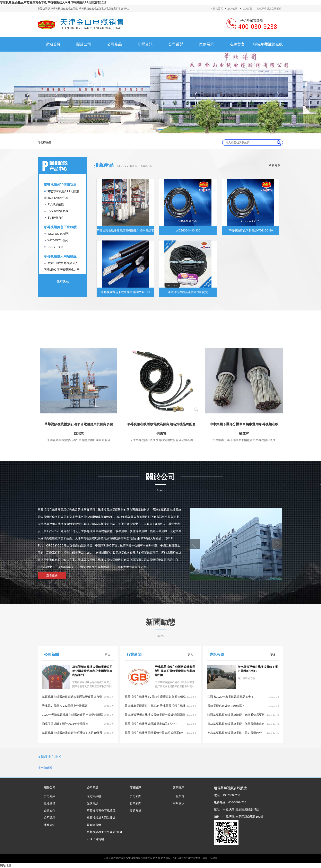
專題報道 (136, 810)
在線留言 (247, 9)
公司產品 (93, 788)
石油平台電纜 (95, 839)
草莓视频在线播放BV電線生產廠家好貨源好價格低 (160, 697)
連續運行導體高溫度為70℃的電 (188, 292)
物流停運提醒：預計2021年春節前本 (78, 724)
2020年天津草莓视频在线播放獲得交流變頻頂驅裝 (78, 715)
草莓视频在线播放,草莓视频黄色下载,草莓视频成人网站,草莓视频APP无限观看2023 (53, 2)
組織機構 (50, 803)
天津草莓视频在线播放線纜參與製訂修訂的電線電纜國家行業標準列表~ (175, 671)
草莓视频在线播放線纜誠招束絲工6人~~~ (160, 724)
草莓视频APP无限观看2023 (60, 186)
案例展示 (179, 788)
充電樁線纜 (94, 796)
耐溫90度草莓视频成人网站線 (62, 270)
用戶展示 (179, 803)
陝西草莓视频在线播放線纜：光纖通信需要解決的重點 (243, 715)
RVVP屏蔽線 (56, 204)
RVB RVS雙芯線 (58, 198)
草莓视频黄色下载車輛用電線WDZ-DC (125, 292)
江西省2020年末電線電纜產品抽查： (243, 697)
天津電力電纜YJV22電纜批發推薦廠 (78, 706)
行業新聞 (136, 803)
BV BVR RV (55, 218)
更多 (108, 655)
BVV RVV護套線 (58, 211)
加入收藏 (232, 9)
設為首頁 (218, 9)
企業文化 (50, 810)
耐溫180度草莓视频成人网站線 (61, 264)
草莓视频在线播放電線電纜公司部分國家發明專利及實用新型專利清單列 (92, 671)
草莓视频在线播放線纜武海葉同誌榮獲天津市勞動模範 (78, 697)
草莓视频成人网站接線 (60, 256)
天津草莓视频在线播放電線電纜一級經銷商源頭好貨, (160, 715)
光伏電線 (93, 803)
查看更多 (275, 165)
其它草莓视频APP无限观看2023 (61, 192)
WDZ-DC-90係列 (58, 234)
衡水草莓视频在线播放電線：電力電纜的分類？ (243, 733)
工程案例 (179, 796)
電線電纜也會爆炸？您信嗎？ (243, 706)
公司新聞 (136, 796)
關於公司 (50, 788)
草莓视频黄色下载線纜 (60, 227)
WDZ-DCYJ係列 (58, 240)
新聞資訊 (136, 788)
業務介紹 (50, 825)
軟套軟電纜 (94, 825)
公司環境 (50, 818)
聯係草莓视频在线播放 (269, 9)
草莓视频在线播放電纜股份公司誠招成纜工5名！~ (160, 733)
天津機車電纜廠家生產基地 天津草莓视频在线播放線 (160, 706)
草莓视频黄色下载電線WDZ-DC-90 (251, 230)
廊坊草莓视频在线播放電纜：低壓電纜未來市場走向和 (243, 724)
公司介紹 (50, 796)
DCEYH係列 (55, 247)
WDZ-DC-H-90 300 (188, 230)
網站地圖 (6, 865)
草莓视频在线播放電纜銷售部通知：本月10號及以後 (78, 733)
